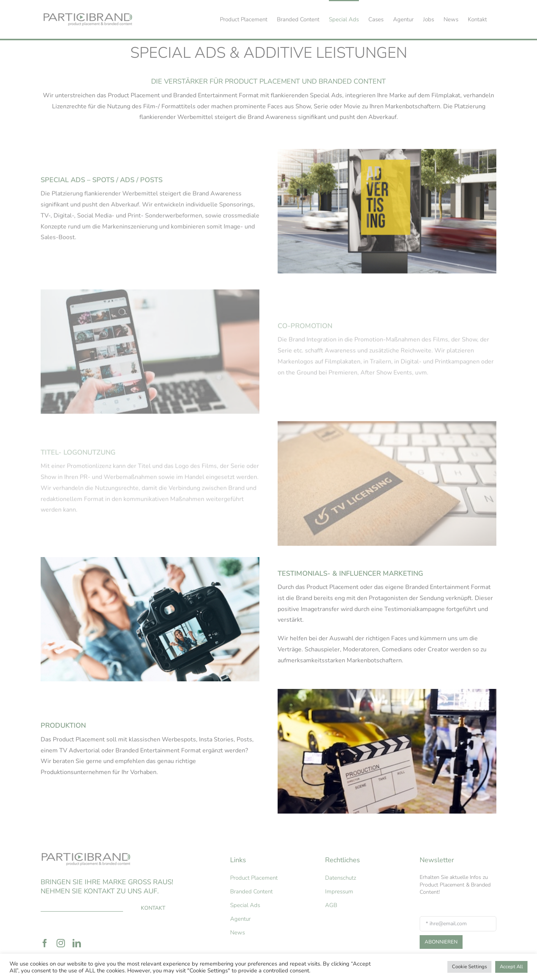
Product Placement (254, 878)
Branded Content (251, 891)
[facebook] (45, 943)
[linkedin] (77, 943)
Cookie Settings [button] (469, 967)
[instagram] (61, 943)
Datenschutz (341, 878)
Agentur (240, 919)
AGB (331, 905)
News (238, 933)
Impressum (339, 891)
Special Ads (245, 905)
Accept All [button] (511, 967)
